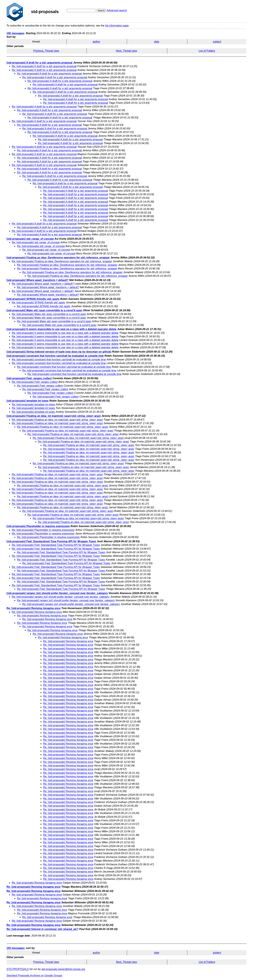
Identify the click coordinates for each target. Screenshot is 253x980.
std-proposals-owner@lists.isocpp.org (63, 969)
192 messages (15, 33)
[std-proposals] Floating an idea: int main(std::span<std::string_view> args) (54, 416)
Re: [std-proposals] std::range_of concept (36, 242)
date (157, 42)
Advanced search (117, 10)
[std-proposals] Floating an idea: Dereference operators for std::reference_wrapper (58, 258)
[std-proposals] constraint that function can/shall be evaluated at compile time (55, 356)
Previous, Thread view (46, 51)
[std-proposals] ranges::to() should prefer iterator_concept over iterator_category (57, 593)
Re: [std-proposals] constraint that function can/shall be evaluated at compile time (59, 360)
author (96, 42)
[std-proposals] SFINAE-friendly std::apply (33, 299)
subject (217, 42)
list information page (117, 26)
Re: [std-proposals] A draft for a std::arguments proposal (44, 66)
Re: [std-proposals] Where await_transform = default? (43, 284)
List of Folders (207, 51)
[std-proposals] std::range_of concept (30, 239)
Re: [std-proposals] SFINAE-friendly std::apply (38, 303)
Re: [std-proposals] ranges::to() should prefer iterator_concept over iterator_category (61, 597)
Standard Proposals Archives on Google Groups (34, 976)
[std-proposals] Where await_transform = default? (37, 280)
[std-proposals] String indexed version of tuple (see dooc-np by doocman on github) (59, 352)
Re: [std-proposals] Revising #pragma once (34, 608)
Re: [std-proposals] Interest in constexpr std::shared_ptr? (42, 929)
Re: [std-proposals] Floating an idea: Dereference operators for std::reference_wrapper (62, 261)
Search (101, 11)
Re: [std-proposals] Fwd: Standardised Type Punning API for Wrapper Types (56, 545)
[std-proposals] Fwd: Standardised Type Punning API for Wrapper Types (51, 541)
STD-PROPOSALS (18, 969)
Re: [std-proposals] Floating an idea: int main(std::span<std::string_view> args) (57, 420)
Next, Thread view (127, 51)
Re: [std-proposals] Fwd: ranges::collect (35, 382)
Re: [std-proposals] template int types (33, 404)
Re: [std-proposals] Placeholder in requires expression (43, 530)
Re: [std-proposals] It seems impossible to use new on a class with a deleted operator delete (65, 333)
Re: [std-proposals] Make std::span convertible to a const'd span (49, 314)
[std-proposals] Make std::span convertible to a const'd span (44, 310)
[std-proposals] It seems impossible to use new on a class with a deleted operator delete (61, 329)
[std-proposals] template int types (28, 401)
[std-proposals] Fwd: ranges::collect (29, 378)
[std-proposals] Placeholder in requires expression (38, 526)
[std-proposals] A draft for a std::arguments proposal (39, 63)
